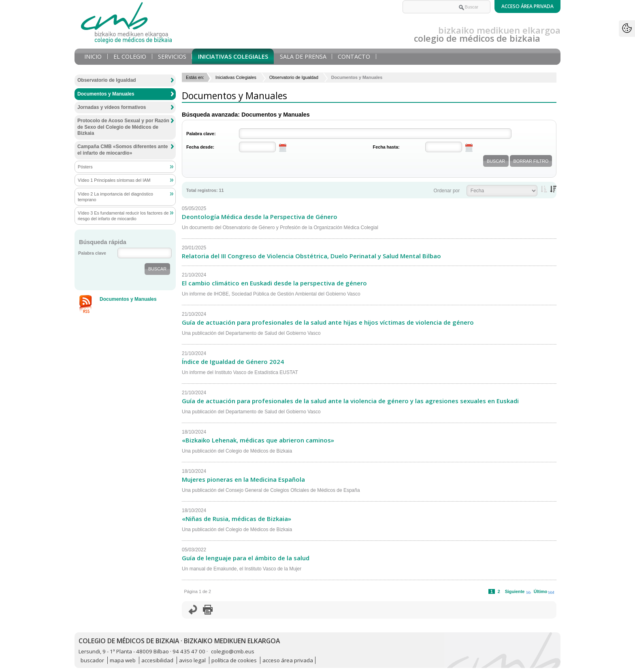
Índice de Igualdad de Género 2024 (233, 362)
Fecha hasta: (386, 147)
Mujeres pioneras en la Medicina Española (243, 479)
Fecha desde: (200, 147)
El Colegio (130, 56)
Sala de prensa (303, 56)
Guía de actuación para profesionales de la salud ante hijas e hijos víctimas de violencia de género (328, 322)
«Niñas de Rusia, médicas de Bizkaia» (237, 519)
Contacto (354, 56)
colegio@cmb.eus (233, 651)
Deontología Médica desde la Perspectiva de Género (260, 217)
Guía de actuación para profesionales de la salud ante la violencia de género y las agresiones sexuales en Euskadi (350, 401)
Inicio (93, 56)
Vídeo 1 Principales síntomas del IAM (114, 180)
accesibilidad (157, 660)
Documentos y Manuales (106, 94)
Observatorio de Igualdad (294, 77)
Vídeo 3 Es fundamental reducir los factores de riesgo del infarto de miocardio (123, 216)
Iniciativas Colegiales (233, 56)
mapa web (123, 660)
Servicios (172, 56)
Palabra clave (92, 253)
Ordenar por (447, 191)
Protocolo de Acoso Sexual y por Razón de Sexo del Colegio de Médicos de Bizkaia (123, 127)
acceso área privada (288, 660)
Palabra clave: (201, 134)
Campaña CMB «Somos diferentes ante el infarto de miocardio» (123, 150)
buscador (92, 660)
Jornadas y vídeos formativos (112, 107)
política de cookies (234, 660)
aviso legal (192, 660)
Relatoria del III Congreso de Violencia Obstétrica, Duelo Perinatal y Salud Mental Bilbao (311, 256)
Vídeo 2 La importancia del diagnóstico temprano (115, 197)
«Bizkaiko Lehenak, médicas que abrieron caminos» (258, 440)
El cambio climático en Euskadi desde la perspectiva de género (274, 283)
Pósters (85, 167)
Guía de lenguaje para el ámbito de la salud (246, 558)
